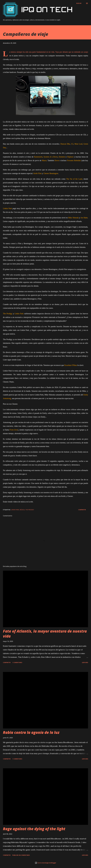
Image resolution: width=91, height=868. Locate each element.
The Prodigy (30, 510)
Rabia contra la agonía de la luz (31, 732)
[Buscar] (79, 3)
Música (22, 510)
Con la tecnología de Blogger (45, 863)
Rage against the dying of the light (34, 829)
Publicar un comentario (21, 855)
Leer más (85, 662)
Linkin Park (15, 510)
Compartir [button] (82, 510)
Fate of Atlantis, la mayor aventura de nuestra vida (45, 634)
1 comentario (17, 662)
